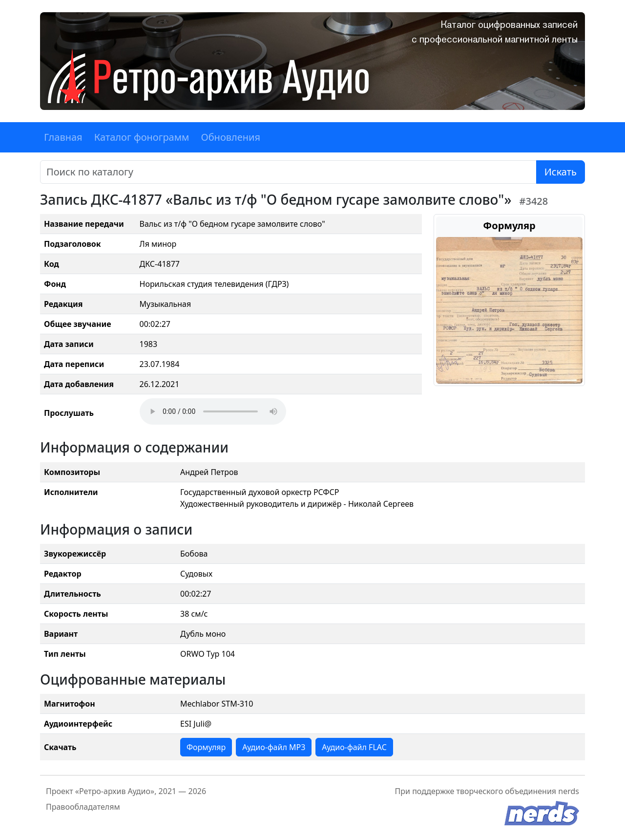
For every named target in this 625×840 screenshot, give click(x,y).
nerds (569, 791)
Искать (561, 172)
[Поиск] (288, 172)
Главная (63, 137)
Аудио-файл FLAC (354, 747)
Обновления (230, 137)
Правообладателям (83, 807)
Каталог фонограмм (142, 137)
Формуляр (206, 747)
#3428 (534, 201)
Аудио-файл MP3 (274, 747)
